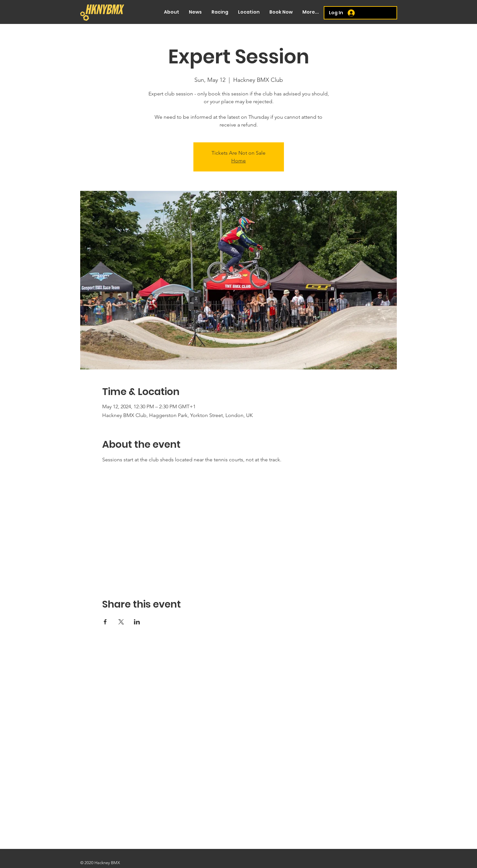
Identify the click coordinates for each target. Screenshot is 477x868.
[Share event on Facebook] (105, 622)
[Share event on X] (121, 622)
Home (238, 161)
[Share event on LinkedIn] (137, 622)
